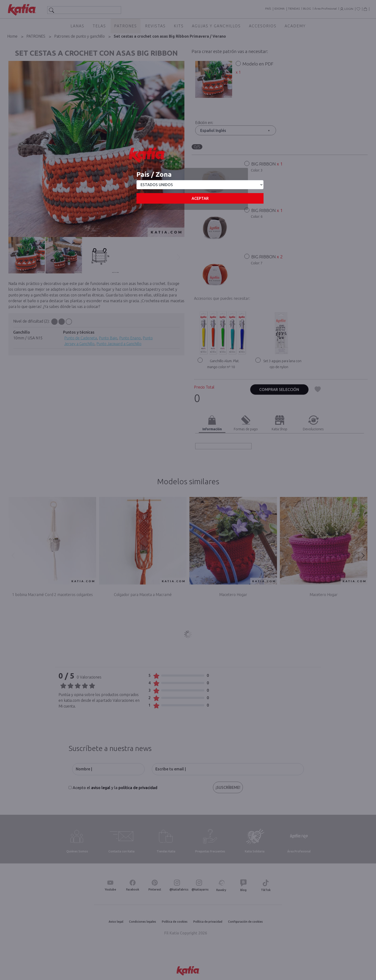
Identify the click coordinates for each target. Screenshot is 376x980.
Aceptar (200, 198)
